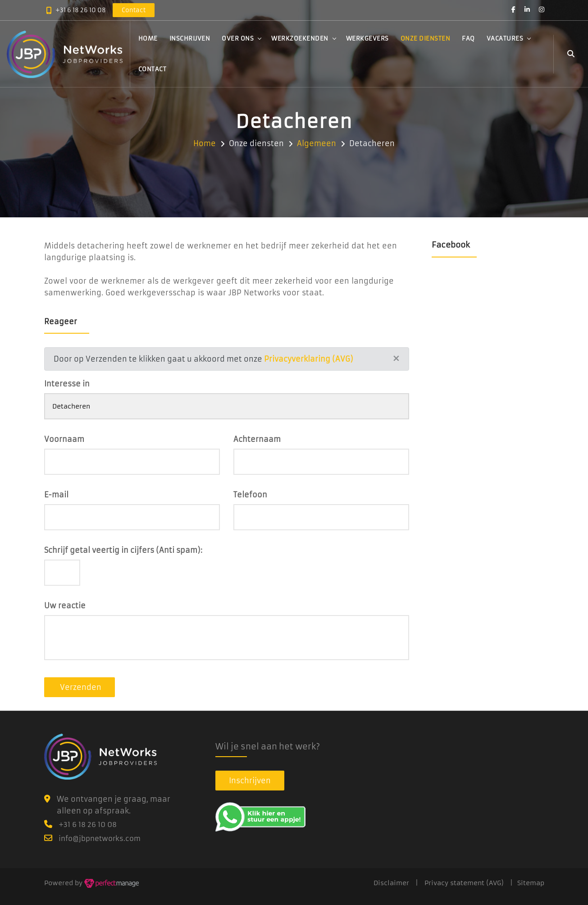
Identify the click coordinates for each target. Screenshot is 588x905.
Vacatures (505, 39)
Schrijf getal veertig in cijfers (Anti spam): (123, 550)
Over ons (238, 39)
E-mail (56, 495)
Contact (153, 70)
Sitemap (531, 883)
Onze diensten (426, 39)
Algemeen (317, 143)
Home (148, 39)
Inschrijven (190, 39)
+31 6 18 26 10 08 (81, 11)
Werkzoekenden (300, 39)
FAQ (468, 39)
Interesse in (67, 384)
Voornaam (64, 439)
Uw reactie (65, 606)
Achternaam (257, 439)
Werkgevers (367, 39)
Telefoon (250, 495)
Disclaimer (391, 883)
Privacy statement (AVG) (464, 883)
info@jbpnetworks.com (100, 838)
